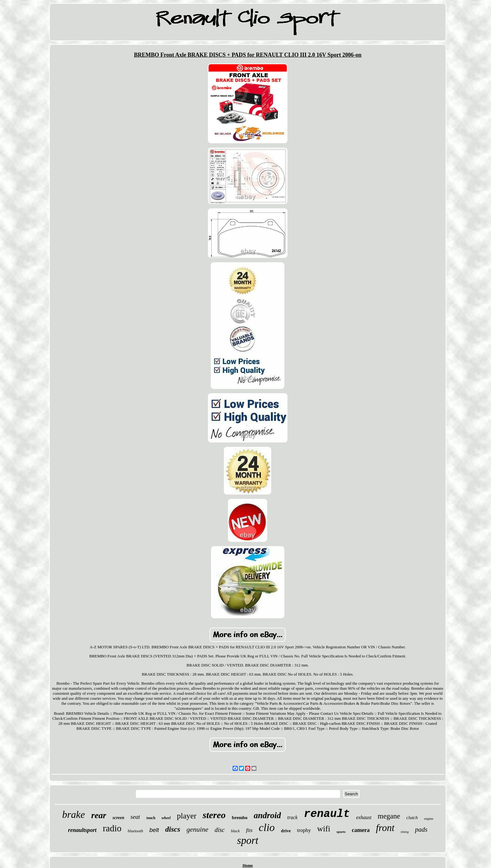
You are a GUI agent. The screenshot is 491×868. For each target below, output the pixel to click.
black (235, 831)
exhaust (364, 817)
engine (429, 818)
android (267, 815)
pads (421, 829)
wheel (166, 818)
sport (248, 840)
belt (154, 830)
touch (151, 818)
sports (341, 832)
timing (405, 832)
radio (112, 828)
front (385, 828)
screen (118, 818)
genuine (198, 829)
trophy (304, 830)
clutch (412, 818)
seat (135, 817)
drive (286, 831)
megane (389, 816)
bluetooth (135, 831)
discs (173, 829)
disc (220, 830)
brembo (240, 818)
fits (249, 830)
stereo (214, 815)
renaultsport (82, 830)
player (187, 816)
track (292, 817)
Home (248, 865)
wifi (324, 829)
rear (99, 815)
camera (361, 830)
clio (267, 827)
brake (73, 814)
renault (327, 814)
